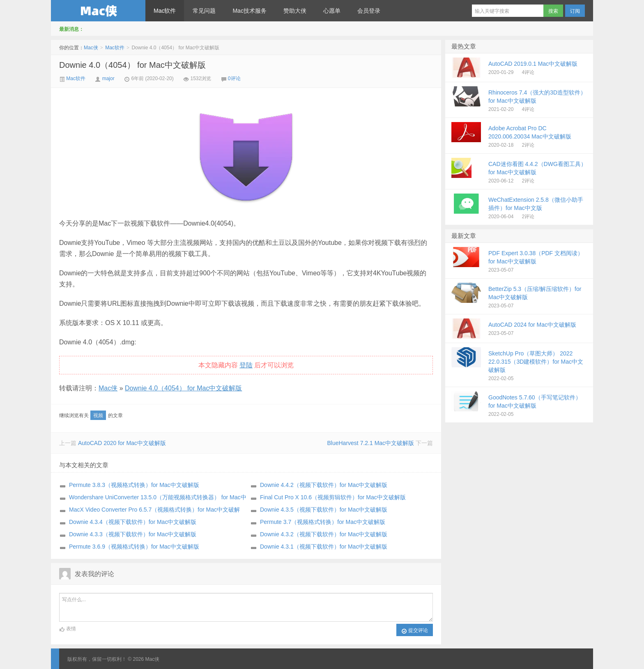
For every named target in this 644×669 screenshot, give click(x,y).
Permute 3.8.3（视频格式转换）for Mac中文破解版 (134, 485)
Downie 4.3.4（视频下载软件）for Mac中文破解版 (133, 522)
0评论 (234, 78)
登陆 (246, 365)
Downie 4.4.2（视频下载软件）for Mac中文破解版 (324, 485)
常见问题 (204, 11)
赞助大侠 (295, 11)
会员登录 (369, 11)
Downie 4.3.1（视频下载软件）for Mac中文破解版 (324, 547)
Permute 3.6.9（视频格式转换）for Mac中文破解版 (134, 547)
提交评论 (415, 631)
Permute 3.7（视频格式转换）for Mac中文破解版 (323, 522)
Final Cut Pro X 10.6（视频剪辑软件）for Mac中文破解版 (333, 497)
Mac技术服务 (249, 11)
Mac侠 (98, 11)
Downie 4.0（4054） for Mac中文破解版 (132, 65)
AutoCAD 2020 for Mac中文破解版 (122, 443)
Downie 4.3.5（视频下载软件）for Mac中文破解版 (324, 510)
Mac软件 (165, 11)
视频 (98, 415)
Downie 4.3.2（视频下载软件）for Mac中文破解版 (324, 534)
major (108, 78)
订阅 (575, 11)
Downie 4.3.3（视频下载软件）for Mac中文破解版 (133, 534)
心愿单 (332, 11)
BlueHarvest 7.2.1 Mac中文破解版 (370, 443)
